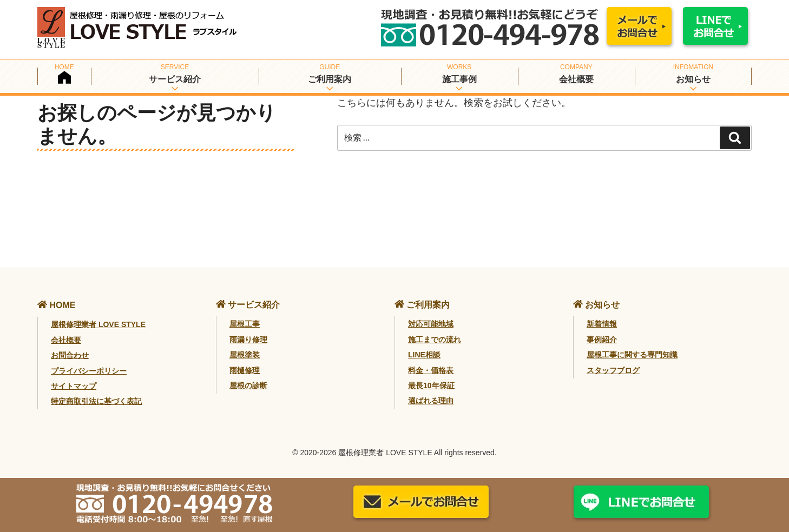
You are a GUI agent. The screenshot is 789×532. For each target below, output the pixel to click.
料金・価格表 (431, 370)
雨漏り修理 (248, 340)
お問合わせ (70, 355)
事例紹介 (602, 340)
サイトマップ (74, 386)
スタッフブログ (613, 370)
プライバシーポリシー (89, 371)
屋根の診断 (248, 385)
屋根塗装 (245, 355)
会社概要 (576, 79)
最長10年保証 (431, 385)
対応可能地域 (431, 324)
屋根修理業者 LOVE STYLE (98, 324)
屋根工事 (245, 324)
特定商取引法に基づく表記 (96, 401)
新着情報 (602, 324)
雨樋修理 (245, 370)
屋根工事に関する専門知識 (632, 355)
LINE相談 (424, 355)
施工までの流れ (435, 340)
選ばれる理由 (431, 401)
